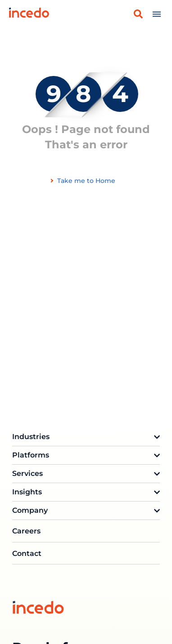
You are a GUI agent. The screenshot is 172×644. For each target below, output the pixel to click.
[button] (138, 14)
